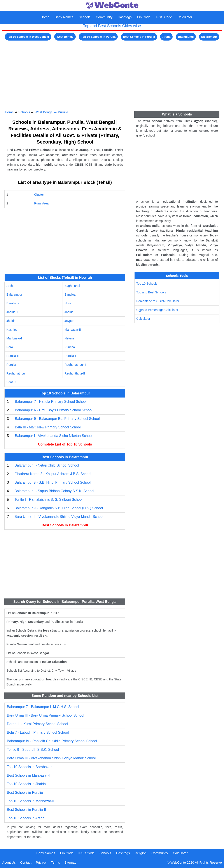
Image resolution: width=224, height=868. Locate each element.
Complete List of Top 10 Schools (65, 444)
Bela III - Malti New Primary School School (48, 427)
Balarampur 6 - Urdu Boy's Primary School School (54, 410)
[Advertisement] (112, 72)
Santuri (11, 382)
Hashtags (125, 17)
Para (10, 347)
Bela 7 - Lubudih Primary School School (38, 732)
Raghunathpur (16, 373)
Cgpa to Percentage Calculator (157, 310)
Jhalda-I (70, 312)
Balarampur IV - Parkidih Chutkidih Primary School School (52, 741)
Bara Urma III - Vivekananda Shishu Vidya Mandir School (59, 517)
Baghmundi (186, 37)
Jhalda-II (12, 312)
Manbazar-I (14, 338)
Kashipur (12, 330)
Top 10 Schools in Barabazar (29, 767)
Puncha (70, 347)
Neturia (69, 338)
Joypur (69, 321)
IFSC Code (164, 17)
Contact (26, 862)
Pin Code (144, 17)
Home (45, 17)
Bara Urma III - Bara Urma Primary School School (45, 715)
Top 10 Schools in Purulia (98, 37)
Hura (68, 303)
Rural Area (41, 203)
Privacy (41, 862)
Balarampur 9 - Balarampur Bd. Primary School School (57, 419)
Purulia (63, 112)
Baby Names (64, 17)
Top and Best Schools (151, 292)
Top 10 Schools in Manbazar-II (30, 801)
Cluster (39, 195)
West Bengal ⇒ (46, 112)
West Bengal (65, 37)
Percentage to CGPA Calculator (158, 301)
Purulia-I (70, 356)
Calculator (185, 17)
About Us (9, 862)
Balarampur (209, 37)
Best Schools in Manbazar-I (28, 775)
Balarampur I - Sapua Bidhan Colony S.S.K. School (54, 491)
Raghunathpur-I (75, 365)
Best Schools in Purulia (139, 37)
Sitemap (70, 862)
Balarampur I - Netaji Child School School (47, 465)
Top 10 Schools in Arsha (26, 818)
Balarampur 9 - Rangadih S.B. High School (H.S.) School (59, 508)
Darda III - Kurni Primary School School (37, 724)
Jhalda (11, 321)
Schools (85, 17)
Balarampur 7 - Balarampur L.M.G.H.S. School (43, 707)
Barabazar (13, 303)
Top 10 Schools (147, 284)
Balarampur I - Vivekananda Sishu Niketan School (54, 436)
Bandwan (71, 295)
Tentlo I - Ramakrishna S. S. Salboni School (49, 500)
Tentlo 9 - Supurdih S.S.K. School (33, 750)
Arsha (166, 37)
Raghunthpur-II (75, 373)
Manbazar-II (73, 330)
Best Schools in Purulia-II (26, 810)
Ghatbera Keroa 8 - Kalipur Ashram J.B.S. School (53, 474)
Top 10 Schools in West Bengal (28, 37)
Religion (141, 853)
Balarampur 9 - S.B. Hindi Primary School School (53, 482)
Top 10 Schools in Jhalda (26, 784)
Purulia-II (12, 356)
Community (104, 17)
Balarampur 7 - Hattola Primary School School (51, 402)
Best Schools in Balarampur (65, 525)
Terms (55, 862)
